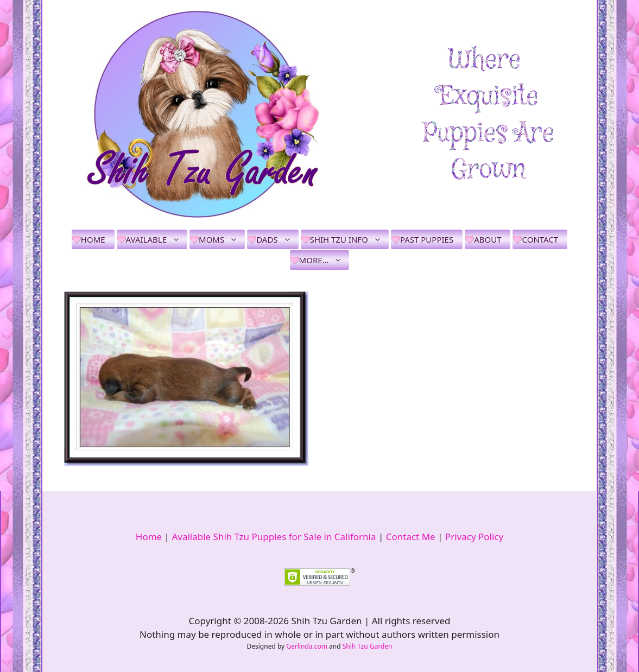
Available (157, 239)
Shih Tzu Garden (368, 646)
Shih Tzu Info (349, 239)
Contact (540, 239)
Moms (222, 239)
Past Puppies (427, 239)
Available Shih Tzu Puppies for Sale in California (274, 537)
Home (93, 239)
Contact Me (411, 537)
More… (324, 260)
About (488, 239)
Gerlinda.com (307, 646)
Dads (277, 239)
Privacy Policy (474, 537)
